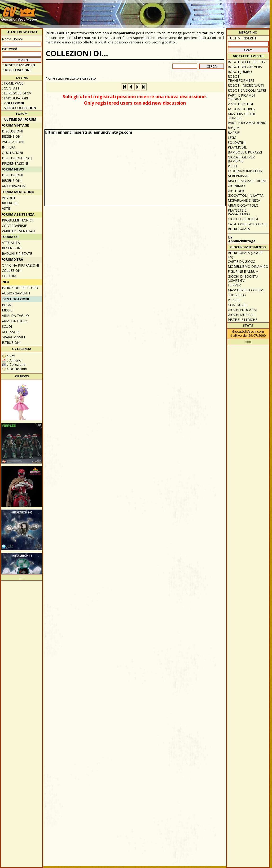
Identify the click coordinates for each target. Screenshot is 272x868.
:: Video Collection (19, 108)
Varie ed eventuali (18, 231)
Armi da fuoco (15, 321)
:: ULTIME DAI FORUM (19, 119)
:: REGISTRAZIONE (17, 70)
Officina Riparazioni (20, 265)
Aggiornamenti (16, 293)
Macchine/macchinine (247, 181)
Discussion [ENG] (17, 158)
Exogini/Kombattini (246, 171)
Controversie (14, 226)
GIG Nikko (236, 186)
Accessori (11, 332)
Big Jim (234, 128)
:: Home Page (12, 83)
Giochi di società (243, 219)
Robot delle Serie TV (247, 62)
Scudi (7, 326)
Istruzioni (11, 343)
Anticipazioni (14, 186)
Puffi (232, 166)
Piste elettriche (242, 320)
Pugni (7, 305)
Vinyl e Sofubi (240, 104)
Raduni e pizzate (17, 253)
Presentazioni (15, 163)
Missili (8, 310)
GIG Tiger (236, 191)
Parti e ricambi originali (241, 97)
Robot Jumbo (240, 72)
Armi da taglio (15, 316)
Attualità (11, 243)
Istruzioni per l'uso (20, 288)
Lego (232, 138)
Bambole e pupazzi (245, 152)
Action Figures (241, 109)
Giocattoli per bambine (241, 159)
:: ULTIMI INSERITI (242, 38)
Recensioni (12, 136)
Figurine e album (243, 271)
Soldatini (237, 143)
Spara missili (13, 337)
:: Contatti (11, 88)
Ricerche (10, 203)
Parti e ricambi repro (247, 123)
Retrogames (239, 229)
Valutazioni (13, 142)
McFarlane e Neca (244, 200)
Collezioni (12, 270)
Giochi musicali (242, 315)
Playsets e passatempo (239, 212)
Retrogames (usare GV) (245, 255)
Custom (9, 276)
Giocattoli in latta (246, 195)
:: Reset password (19, 65)
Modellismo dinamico (248, 266)
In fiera (9, 147)
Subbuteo (237, 295)
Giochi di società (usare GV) (243, 278)
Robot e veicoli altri (247, 90)
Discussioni (12, 131)
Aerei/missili (239, 176)
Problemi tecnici (17, 220)
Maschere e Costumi (246, 290)
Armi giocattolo (243, 205)
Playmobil (237, 147)
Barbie (234, 133)
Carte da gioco (242, 262)
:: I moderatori (15, 98)
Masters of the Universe (242, 116)
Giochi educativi (242, 310)
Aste (6, 208)
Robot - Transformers (241, 78)
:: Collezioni (13, 103)
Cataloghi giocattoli (248, 224)
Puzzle (234, 300)
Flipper (234, 285)
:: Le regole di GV (16, 93)
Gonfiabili (237, 305)
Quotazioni (12, 153)
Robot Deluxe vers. (245, 67)
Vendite (9, 198)
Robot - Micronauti (246, 85)
